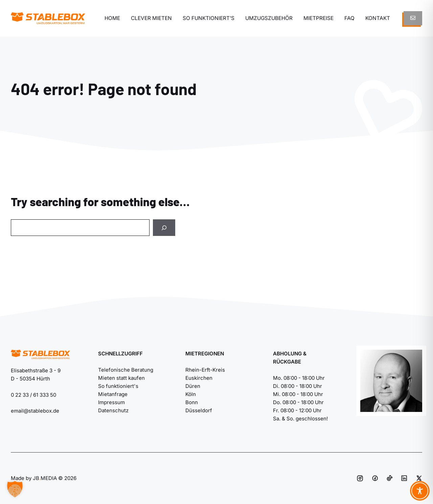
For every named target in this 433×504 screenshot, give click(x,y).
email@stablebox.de (35, 411)
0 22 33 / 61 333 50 (33, 395)
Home (112, 18)
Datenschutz (113, 410)
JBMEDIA (45, 478)
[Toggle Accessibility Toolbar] (420, 491)
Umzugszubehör (269, 18)
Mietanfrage (113, 394)
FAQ (349, 18)
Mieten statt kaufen (121, 378)
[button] (15, 489)
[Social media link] (360, 478)
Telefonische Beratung (126, 370)
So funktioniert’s (209, 18)
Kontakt (378, 18)
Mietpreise (318, 18)
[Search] (164, 228)
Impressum (111, 402)
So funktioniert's (118, 386)
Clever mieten (151, 18)
